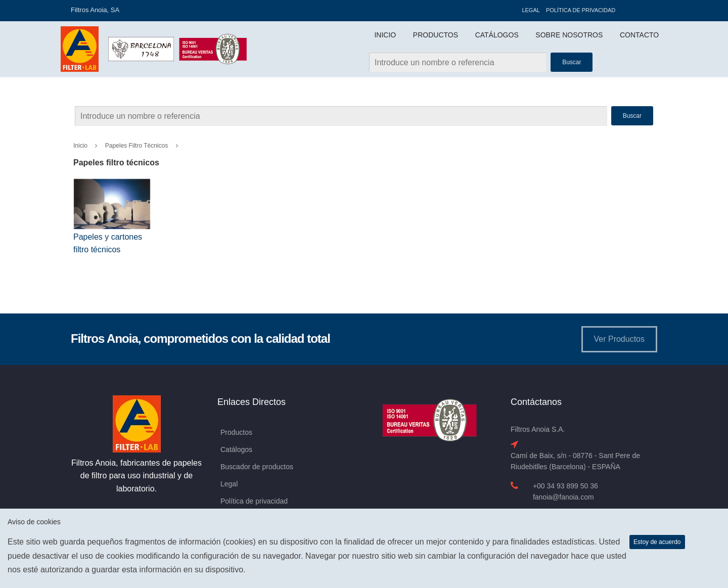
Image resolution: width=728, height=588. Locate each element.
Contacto (639, 35)
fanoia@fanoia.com (563, 497)
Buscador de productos (257, 467)
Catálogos (497, 35)
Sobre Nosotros (569, 35)
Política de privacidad (581, 10)
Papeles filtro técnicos (137, 146)
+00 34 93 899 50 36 (565, 486)
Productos (436, 35)
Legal (531, 10)
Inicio (385, 35)
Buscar (632, 116)
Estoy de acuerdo (657, 542)
